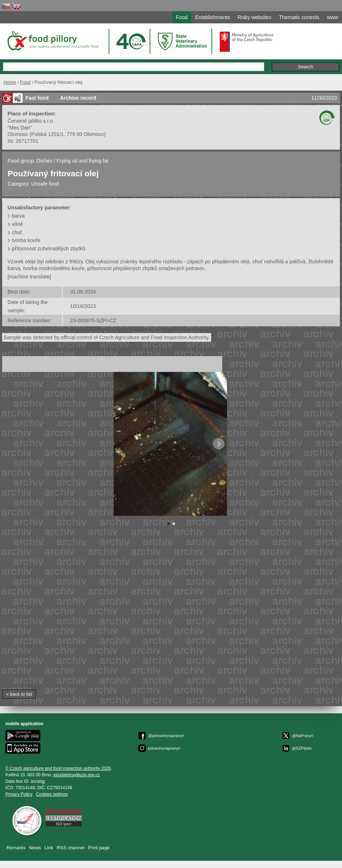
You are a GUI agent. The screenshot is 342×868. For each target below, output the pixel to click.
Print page (99, 848)
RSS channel (71, 848)
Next (219, 444)
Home (10, 82)
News (35, 848)
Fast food (37, 98)
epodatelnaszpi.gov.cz (76, 775)
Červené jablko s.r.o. (31, 121)
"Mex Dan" (20, 128)
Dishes (45, 161)
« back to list (19, 694)
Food (25, 82)
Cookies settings (52, 794)
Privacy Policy (19, 794)
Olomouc (18, 134)
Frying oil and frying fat (82, 161)
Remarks (16, 848)
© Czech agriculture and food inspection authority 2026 (58, 768)
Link (49, 848)
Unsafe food (45, 184)
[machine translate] (29, 277)
